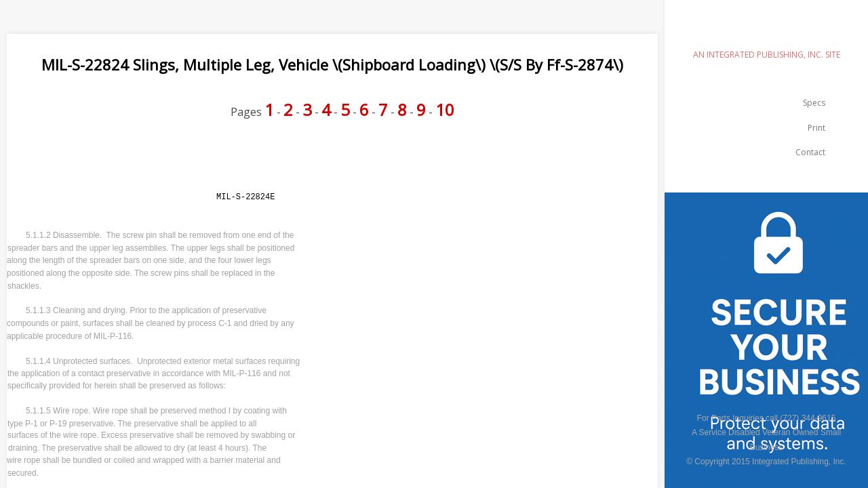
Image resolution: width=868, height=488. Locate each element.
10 (445, 109)
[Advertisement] (254, 164)
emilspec (766, 31)
